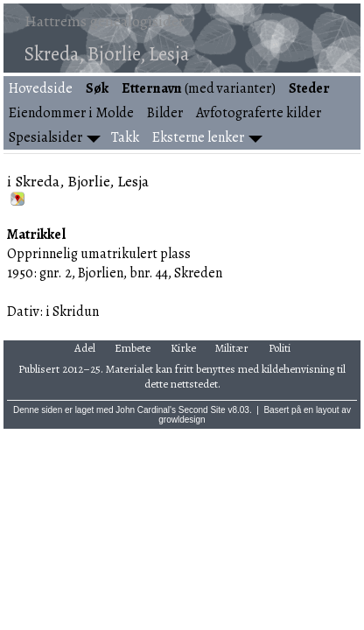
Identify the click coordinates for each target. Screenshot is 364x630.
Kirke (183, 348)
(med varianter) (199, 88)
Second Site (202, 410)
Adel (85, 348)
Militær (232, 348)
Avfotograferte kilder (259, 113)
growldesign (182, 420)
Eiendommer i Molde (71, 113)
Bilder (165, 113)
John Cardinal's (146, 410)
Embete (133, 348)
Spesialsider (45, 137)
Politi (280, 348)
